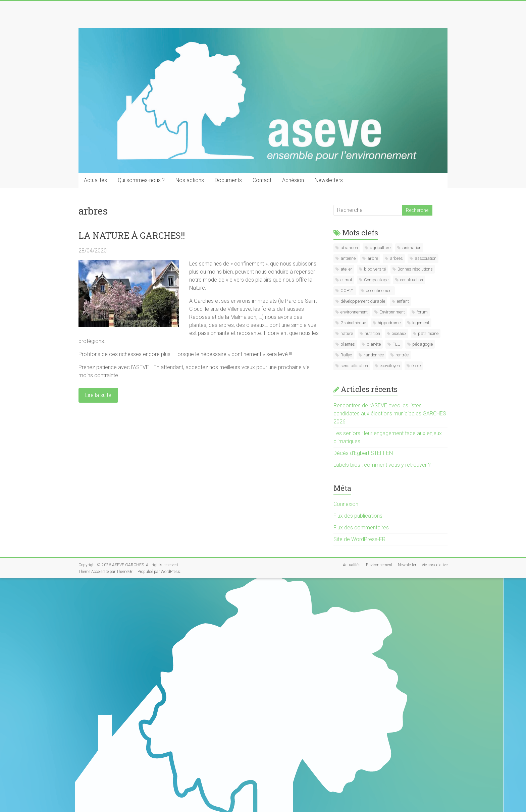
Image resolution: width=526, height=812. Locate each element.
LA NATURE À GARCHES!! (132, 235)
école (416, 366)
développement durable (363, 301)
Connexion (346, 504)
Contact (262, 180)
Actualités (95, 180)
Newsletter (407, 565)
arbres (396, 258)
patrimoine (428, 333)
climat (346, 280)
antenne (348, 258)
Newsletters (329, 180)
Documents (228, 180)
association (426, 258)
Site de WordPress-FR (359, 539)
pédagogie (423, 344)
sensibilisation (354, 366)
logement (421, 323)
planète (374, 344)
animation (412, 248)
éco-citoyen (390, 366)
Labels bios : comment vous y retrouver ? (382, 465)
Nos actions (190, 180)
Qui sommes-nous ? (141, 180)
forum (422, 312)
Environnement (379, 565)
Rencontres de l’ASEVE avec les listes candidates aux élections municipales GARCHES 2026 (390, 414)
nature (347, 333)
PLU (397, 344)
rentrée (402, 355)
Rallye (346, 355)
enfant (403, 301)
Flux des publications (358, 516)
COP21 (347, 291)
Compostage (376, 280)
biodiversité (375, 269)
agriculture (380, 248)
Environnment (392, 312)
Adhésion (293, 180)
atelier (346, 269)
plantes (348, 344)
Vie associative (435, 565)
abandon (349, 248)
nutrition (372, 333)
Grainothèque (353, 323)
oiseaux (399, 333)
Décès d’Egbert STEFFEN (363, 453)
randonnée (374, 355)
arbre (373, 258)
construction (412, 280)
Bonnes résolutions (415, 269)
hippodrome (389, 323)
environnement (354, 312)
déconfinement (379, 291)
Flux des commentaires (361, 528)
